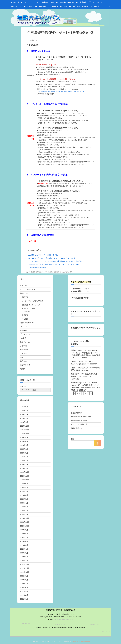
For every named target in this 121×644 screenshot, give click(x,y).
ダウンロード (94, 2)
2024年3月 (24, 507)
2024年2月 (24, 511)
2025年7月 (24, 445)
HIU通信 (23, 338)
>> (91, 393)
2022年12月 (24, 564)
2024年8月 (24, 488)
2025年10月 (24, 434)
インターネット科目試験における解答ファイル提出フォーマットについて (63, 92)
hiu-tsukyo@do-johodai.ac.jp (63, 619)
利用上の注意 (26, 624)
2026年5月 (24, 407)
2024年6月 (24, 495)
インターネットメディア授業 (32, 301)
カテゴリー (24, 386)
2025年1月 (24, 468)
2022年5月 (24, 591)
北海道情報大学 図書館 (79, 421)
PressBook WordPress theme (81, 641)
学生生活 (55, 6)
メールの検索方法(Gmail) (37, 267)
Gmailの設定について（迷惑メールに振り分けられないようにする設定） (54, 264)
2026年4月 (24, 411)
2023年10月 (24, 526)
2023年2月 (24, 557)
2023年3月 (24, 553)
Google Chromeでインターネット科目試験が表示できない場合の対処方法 (55, 261)
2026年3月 (24, 414)
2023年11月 (24, 522)
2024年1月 (24, 514)
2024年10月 (24, 480)
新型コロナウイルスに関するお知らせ (48, 272)
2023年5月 (24, 545)
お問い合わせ (87, 6)
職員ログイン (106, 632)
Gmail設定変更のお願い (80, 298)
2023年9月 (24, 530)
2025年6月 (24, 449)
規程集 (97, 6)
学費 (66, 6)
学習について (25, 293)
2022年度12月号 (67, 272)
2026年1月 (24, 422)
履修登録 (25, 315)
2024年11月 (24, 476)
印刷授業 (25, 297)
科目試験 (32, 272)
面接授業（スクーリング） (32, 305)
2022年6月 (24, 587)
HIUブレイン (25, 327)
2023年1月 (24, 561)
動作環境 (76, 6)
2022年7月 (24, 584)
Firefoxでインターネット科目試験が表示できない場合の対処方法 (52, 258)
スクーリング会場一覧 (79, 424)
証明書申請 (24, 350)
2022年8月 (24, 580)
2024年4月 (24, 503)
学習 (53, 2)
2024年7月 (24, 491)
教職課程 (83, 2)
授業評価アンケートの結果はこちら (85, 328)
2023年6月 (24, 541)
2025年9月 (24, 437)
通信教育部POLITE (67, 2)
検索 (72, 439)
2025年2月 (24, 464)
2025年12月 (24, 426)
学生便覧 (45, 2)
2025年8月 (24, 441)
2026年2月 (24, 418)
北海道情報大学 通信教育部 (81, 417)
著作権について (94, 624)
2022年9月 (24, 576)
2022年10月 (24, 572)
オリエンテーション (32, 2)
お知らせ (15, 6)
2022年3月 (24, 599)
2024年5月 (24, 499)
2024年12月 (24, 472)
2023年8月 (24, 534)
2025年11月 (24, 430)
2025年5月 (24, 453)
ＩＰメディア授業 (28, 309)
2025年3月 (24, 461)
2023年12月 (24, 518)
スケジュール (29, 6)
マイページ (15, 2)
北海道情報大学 (76, 413)
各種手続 (43, 6)
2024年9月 (24, 484)
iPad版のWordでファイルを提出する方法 (43, 255)
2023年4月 (24, 549)
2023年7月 (24, 537)
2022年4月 (24, 595)
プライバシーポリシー (60, 624)
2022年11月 (24, 568)
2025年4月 (24, 457)
